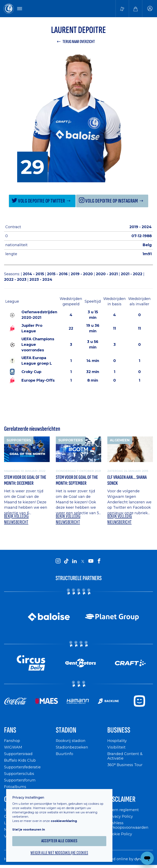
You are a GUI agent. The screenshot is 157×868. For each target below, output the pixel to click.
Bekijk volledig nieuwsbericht (16, 519)
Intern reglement (123, 810)
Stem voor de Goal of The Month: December (25, 480)
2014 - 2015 (34, 274)
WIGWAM (13, 747)
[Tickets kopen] (122, 9)
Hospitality (117, 741)
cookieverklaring (64, 821)
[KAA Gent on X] (83, 561)
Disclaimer (121, 799)
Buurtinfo (64, 754)
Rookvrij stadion (71, 741)
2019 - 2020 (82, 274)
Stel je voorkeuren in (29, 830)
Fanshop (12, 741)
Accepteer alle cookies (59, 841)
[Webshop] (136, 9)
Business (119, 730)
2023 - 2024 (41, 279)
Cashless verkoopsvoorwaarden (128, 825)
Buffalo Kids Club (20, 760)
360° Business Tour (125, 765)
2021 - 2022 (132, 274)
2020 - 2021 (107, 274)
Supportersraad (18, 754)
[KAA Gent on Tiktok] (66, 561)
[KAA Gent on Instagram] (58, 561)
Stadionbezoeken (72, 747)
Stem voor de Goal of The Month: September (77, 480)
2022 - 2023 (16, 279)
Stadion (66, 730)
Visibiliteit (116, 747)
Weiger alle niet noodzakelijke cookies (59, 853)
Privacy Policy (120, 816)
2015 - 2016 (58, 274)
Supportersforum (20, 780)
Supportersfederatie (22, 767)
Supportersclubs (19, 774)
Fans (10, 730)
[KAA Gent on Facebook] (99, 561)
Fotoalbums (15, 787)
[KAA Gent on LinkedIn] (74, 561)
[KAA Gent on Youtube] (91, 561)
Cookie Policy (120, 834)
